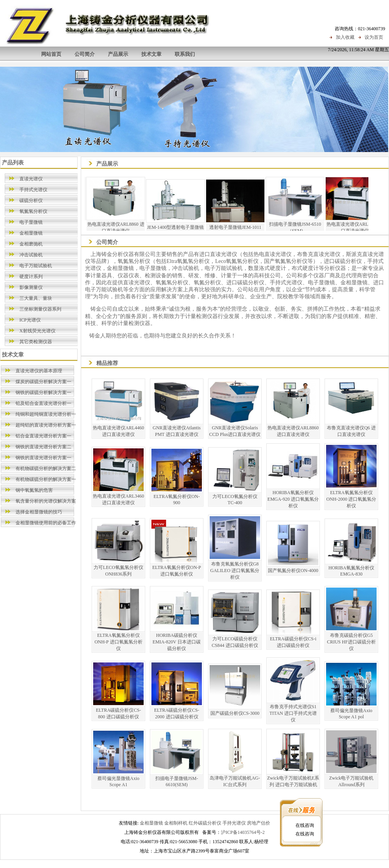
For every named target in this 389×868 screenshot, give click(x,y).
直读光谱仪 (31, 179)
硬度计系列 (31, 277)
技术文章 (151, 54)
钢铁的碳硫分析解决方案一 (43, 393)
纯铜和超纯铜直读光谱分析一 (46, 414)
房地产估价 (259, 823)
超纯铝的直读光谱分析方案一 (46, 425)
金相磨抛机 (31, 244)
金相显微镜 (31, 233)
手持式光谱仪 (33, 190)
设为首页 (374, 37)
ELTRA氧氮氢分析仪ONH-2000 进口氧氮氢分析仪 (352, 499)
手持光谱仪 (234, 823)
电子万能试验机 (36, 266)
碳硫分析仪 (31, 201)
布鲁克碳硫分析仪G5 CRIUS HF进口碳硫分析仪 (351, 642)
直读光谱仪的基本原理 (39, 371)
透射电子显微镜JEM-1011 (242, 227)
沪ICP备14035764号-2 (243, 832)
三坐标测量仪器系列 (40, 309)
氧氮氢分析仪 (33, 211)
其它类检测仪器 (36, 342)
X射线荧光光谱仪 (37, 331)
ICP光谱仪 (30, 320)
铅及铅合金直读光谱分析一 (43, 403)
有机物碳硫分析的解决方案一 (46, 479)
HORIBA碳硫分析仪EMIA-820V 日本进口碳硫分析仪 (177, 642)
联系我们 (185, 54)
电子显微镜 (31, 222)
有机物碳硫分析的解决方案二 (46, 469)
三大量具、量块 (36, 298)
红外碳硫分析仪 (205, 823)
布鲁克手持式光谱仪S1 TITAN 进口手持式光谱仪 (293, 713)
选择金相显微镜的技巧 (39, 512)
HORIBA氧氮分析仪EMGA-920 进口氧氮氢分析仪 (293, 499)
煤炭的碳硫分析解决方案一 (43, 382)
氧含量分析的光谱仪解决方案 (46, 501)
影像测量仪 (31, 287)
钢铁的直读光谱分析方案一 (43, 458)
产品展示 (118, 54)
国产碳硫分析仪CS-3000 (235, 713)
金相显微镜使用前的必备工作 (46, 523)
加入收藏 (345, 37)
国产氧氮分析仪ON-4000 (293, 571)
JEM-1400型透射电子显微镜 (182, 227)
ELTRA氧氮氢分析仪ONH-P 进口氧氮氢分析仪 (118, 642)
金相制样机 (176, 823)
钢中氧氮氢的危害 (34, 490)
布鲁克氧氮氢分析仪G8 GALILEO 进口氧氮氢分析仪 (235, 571)
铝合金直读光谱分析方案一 (43, 436)
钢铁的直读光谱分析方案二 (43, 447)
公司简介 (85, 54)
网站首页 (51, 54)
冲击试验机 (31, 255)
